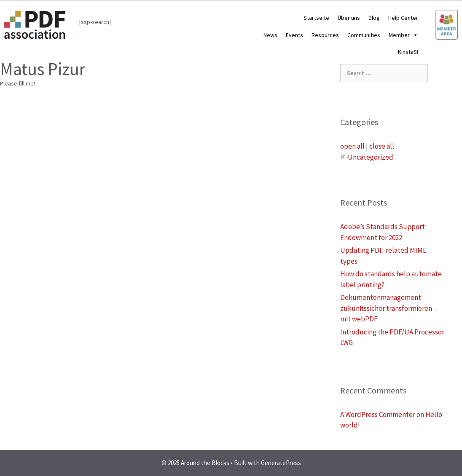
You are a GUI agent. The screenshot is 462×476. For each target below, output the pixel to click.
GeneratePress (281, 463)
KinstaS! (408, 52)
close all (382, 146)
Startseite (316, 18)
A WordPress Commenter (378, 414)
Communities (364, 35)
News (270, 35)
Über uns (349, 18)
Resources (325, 35)
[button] (414, 35)
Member (403, 35)
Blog (374, 18)
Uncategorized (371, 157)
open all (352, 146)
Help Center (403, 18)
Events (294, 35)
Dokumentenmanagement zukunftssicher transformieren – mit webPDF (389, 308)
